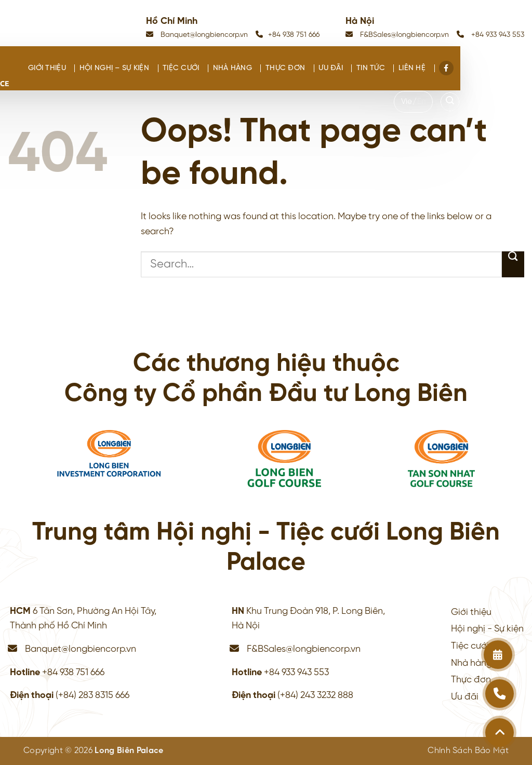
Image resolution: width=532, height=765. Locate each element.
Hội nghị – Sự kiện (114, 68)
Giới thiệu (47, 68)
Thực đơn (285, 68)
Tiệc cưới (181, 68)
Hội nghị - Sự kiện (487, 629)
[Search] (450, 102)
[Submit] (513, 264)
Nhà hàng (232, 68)
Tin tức (371, 68)
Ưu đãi (331, 68)
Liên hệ (412, 68)
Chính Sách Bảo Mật (468, 751)
